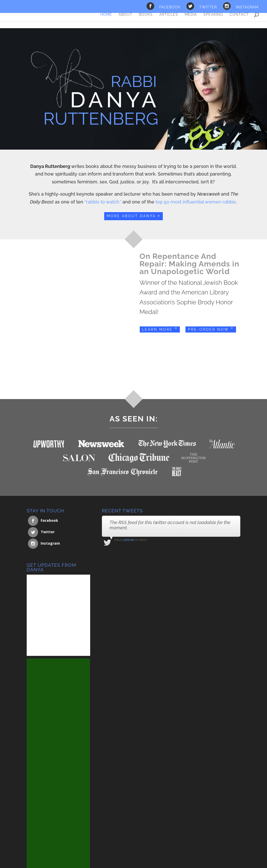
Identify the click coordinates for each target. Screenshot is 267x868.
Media (191, 15)
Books (146, 15)
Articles (169, 15)
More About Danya (131, 216)
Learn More (157, 329)
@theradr (129, 540)
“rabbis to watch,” (103, 202)
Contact (239, 15)
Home (106, 15)
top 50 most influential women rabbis (196, 202)
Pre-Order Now (208, 329)
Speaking (213, 15)
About (125, 15)
